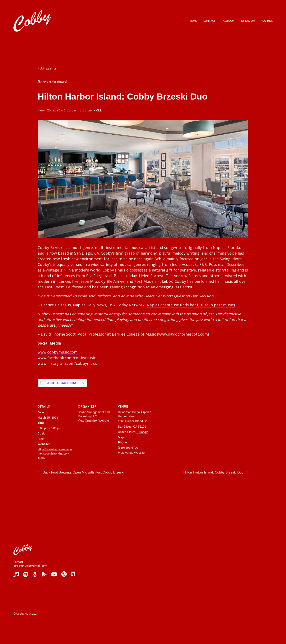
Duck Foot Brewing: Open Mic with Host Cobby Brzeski (83, 472)
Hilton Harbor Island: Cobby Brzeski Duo (214, 472)
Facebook (228, 21)
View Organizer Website (93, 420)
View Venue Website (131, 453)
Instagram (248, 21)
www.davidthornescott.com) (184, 334)
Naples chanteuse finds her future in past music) (191, 305)
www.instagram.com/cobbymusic (68, 363)
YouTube (267, 21)
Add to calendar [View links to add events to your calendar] (63, 383)
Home (194, 21)
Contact (209, 21)
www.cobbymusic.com (58, 352)
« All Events (47, 68)
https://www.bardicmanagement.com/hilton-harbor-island (55, 453)
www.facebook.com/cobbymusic (67, 358)
